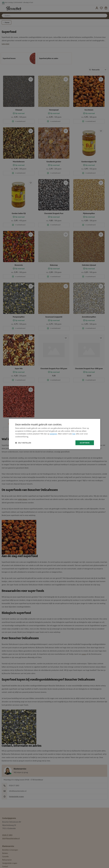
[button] (23, 443)
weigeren (53, 434)
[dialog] (55, 434)
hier (74, 434)
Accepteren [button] (84, 443)
